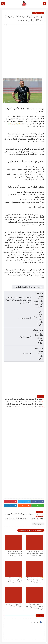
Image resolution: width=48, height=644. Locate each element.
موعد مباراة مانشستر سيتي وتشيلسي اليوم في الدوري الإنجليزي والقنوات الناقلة (23, 399)
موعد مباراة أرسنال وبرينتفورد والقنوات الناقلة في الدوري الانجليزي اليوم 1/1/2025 (23, 407)
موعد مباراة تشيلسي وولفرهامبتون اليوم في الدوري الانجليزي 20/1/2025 (23, 402)
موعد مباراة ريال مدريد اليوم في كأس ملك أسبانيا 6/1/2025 (24, 404)
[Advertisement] (24, 50)
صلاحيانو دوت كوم (15, 124)
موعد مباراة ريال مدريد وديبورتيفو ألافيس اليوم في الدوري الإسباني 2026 (35, 553)
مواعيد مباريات (38, 13)
